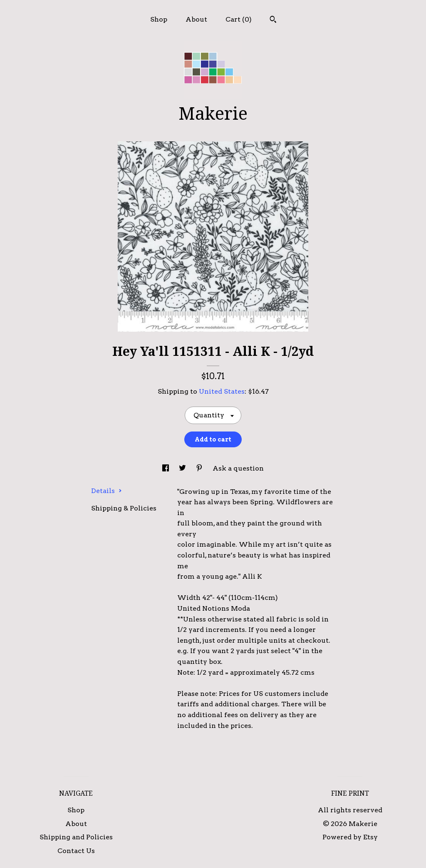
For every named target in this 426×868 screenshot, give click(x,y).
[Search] (273, 20)
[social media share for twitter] (183, 468)
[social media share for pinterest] (200, 468)
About (196, 19)
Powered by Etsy (350, 837)
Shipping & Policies (124, 508)
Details (106, 491)
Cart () (239, 19)
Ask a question (238, 468)
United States (222, 391)
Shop (159, 19)
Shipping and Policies (76, 837)
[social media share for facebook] (166, 468)
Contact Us (76, 851)
